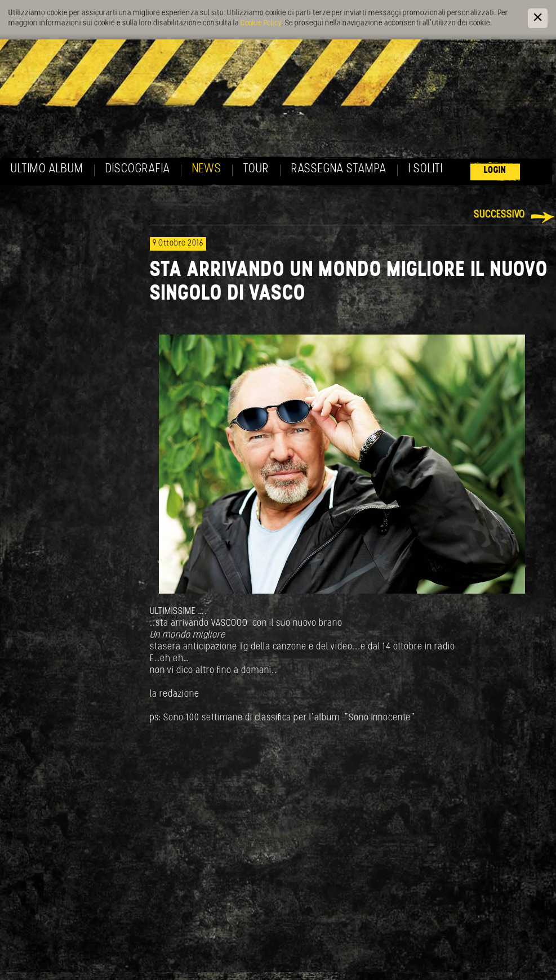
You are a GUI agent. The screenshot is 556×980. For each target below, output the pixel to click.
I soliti (426, 169)
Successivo (499, 215)
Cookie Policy (261, 23)
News (207, 169)
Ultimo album (47, 169)
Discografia (138, 169)
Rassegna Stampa (339, 169)
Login (495, 170)
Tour (256, 169)
